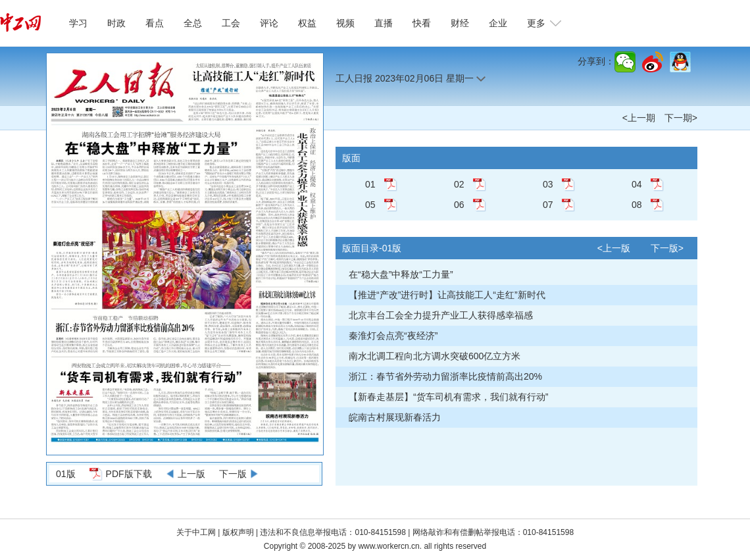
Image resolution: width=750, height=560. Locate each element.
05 (370, 205)
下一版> (667, 248)
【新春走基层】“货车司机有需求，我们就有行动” (448, 397)
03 (548, 184)
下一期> (681, 118)
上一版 (191, 474)
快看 (422, 23)
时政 (116, 23)
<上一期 (639, 118)
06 (459, 205)
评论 (269, 23)
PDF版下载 (129, 474)
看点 (155, 23)
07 (548, 205)
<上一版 (614, 248)
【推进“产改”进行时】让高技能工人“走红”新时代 (447, 295)
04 (637, 184)
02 (459, 184)
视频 (345, 23)
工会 (231, 23)
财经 (460, 23)
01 (370, 184)
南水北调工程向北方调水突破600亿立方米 (435, 356)
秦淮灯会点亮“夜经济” (393, 336)
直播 (384, 23)
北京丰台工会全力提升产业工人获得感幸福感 (441, 315)
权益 (307, 23)
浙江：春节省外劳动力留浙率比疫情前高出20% (445, 376)
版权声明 (239, 532)
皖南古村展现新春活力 (395, 417)
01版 (66, 474)
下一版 (233, 474)
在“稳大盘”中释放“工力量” (401, 274)
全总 (193, 23)
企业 (498, 23)
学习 (78, 23)
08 (637, 205)
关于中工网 (196, 532)
